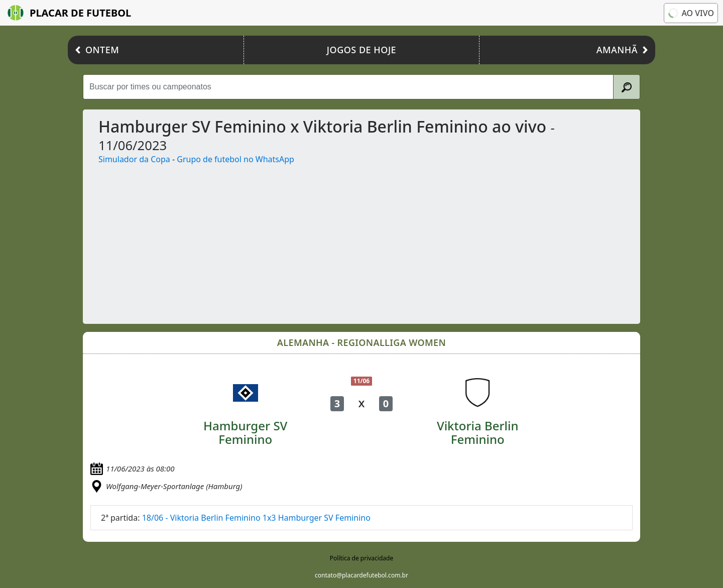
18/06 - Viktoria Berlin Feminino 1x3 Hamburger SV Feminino (256, 518)
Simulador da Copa (134, 159)
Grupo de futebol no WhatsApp (235, 159)
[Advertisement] (392, 241)
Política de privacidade (361, 558)
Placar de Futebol (69, 13)
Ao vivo (690, 13)
